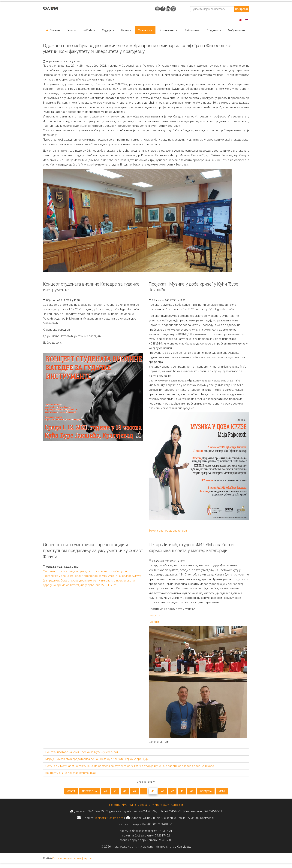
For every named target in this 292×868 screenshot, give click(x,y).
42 (120, 792)
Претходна (79, 792)
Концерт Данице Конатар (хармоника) (71, 773)
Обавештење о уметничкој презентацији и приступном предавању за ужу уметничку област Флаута (93, 551)
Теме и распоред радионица (168, 531)
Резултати (156, 615)
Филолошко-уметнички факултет (73, 861)
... (143, 792)
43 (132, 792)
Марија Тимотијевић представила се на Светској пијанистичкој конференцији (97, 759)
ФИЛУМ (128, 808)
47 (177, 792)
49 (200, 792)
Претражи (241, 9)
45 (154, 792)
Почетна (55, 30)
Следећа (217, 792)
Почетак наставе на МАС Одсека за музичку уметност (82, 752)
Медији (154, 622)
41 (109, 792)
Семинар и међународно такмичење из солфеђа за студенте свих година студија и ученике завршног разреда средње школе (130, 766)
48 (189, 792)
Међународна (237, 30)
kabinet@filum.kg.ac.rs (109, 821)
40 (97, 792)
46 (165, 792)
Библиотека (192, 30)
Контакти (177, 808)
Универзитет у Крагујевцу (152, 808)
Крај (235, 792)
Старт (58, 792)
